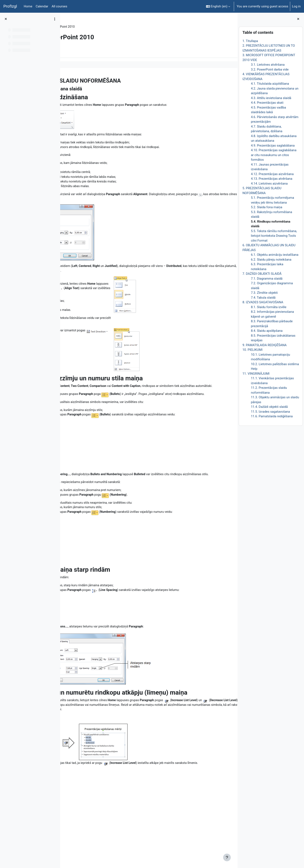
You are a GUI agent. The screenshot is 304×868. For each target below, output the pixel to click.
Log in (296, 6)
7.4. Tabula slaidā (263, 298)
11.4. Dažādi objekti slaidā (269, 407)
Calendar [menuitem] (42, 6)
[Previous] (65, 80)
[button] (218, 6)
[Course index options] (55, 19)
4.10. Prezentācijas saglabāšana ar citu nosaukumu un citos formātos (274, 155)
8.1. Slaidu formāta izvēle (269, 307)
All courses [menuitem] (59, 6)
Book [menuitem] (75, 51)
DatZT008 (75, 27)
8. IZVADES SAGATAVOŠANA (263, 302)
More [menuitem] (89, 51)
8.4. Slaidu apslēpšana (267, 331)
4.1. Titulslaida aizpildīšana (270, 84)
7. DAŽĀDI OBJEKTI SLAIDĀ (262, 274)
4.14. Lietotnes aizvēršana (269, 184)
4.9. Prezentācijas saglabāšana (273, 146)
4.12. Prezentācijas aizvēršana (272, 174)
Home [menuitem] (28, 6)
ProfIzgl (10, 6)
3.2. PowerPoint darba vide (270, 69)
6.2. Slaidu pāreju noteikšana (271, 260)
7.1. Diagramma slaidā (267, 279)
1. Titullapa (250, 41)
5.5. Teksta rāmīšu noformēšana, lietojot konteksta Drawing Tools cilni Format (274, 236)
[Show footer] (227, 857)
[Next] (233, 80)
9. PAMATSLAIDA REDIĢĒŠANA (264, 345)
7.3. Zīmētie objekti (264, 293)
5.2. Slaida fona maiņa (267, 207)
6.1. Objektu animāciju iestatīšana (275, 255)
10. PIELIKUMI (252, 350)
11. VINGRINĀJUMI (256, 374)
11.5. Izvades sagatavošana (270, 412)
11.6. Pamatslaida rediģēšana (272, 416)
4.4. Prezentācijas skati (267, 103)
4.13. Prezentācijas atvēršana (271, 179)
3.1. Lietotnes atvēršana (268, 65)
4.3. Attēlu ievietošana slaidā (271, 98)
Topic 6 (92, 27)
